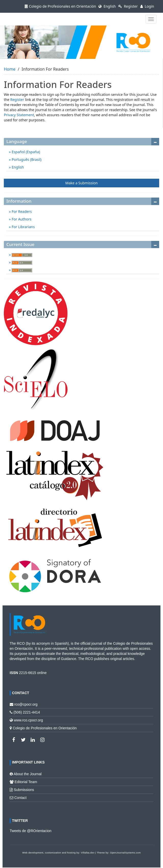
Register (128, 6)
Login (147, 6)
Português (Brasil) (26, 159)
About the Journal (28, 774)
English (107, 6)
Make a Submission (81, 183)
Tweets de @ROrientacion (31, 831)
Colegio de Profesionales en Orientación (60, 6)
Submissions (24, 790)
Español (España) (25, 152)
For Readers (21, 211)
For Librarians (23, 227)
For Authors (21, 219)
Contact (20, 798)
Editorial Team (26, 782)
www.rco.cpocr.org (28, 720)
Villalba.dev (88, 853)
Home (10, 69)
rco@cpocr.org (26, 704)
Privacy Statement (19, 115)
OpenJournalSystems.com (125, 853)
